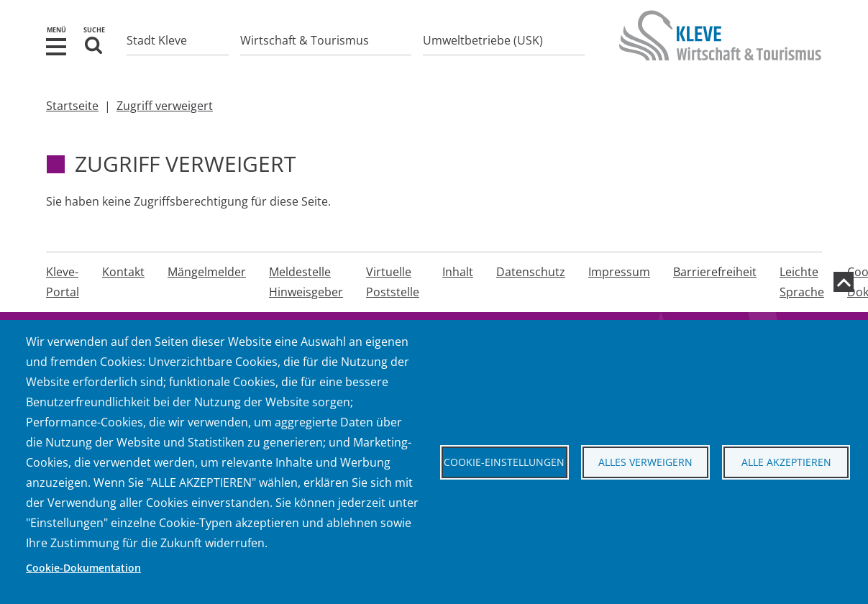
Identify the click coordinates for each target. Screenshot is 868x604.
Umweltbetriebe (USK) (483, 40)
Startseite (72, 106)
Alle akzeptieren (786, 462)
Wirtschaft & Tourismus (305, 40)
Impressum (619, 272)
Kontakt (123, 272)
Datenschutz (531, 272)
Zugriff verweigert (165, 106)
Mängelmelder (207, 272)
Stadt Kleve (157, 40)
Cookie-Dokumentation (83, 568)
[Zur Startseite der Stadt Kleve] (721, 50)
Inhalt (458, 272)
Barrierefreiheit (715, 272)
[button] (56, 45)
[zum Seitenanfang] (844, 282)
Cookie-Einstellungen (504, 462)
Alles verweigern (645, 462)
